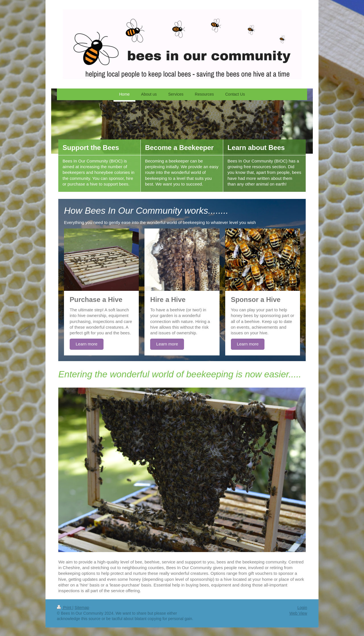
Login (302, 608)
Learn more (87, 344)
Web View (298, 613)
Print (65, 608)
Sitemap (82, 608)
